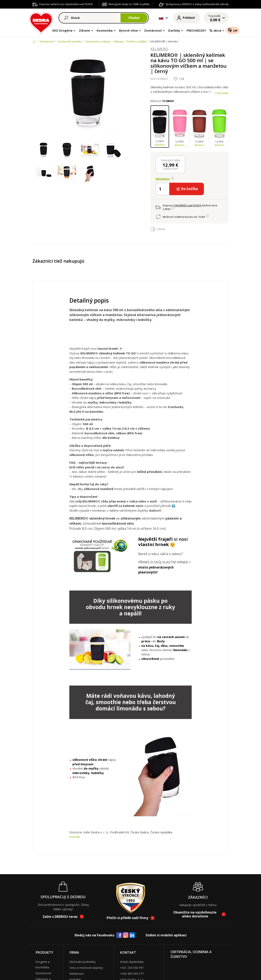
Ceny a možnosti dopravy (86, 968)
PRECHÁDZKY (196, 30)
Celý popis (222, 93)
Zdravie (85, 30)
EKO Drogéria (62, 30)
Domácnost (43, 973)
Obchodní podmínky (82, 962)
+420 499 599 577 (132, 974)
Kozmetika (105, 30)
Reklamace (77, 974)
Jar (233, 30)
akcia (215, 30)
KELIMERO (159, 49)
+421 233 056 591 (132, 968)
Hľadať (134, 18)
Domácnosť (153, 30)
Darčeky (174, 30)
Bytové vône (128, 30)
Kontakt (75, 837)
